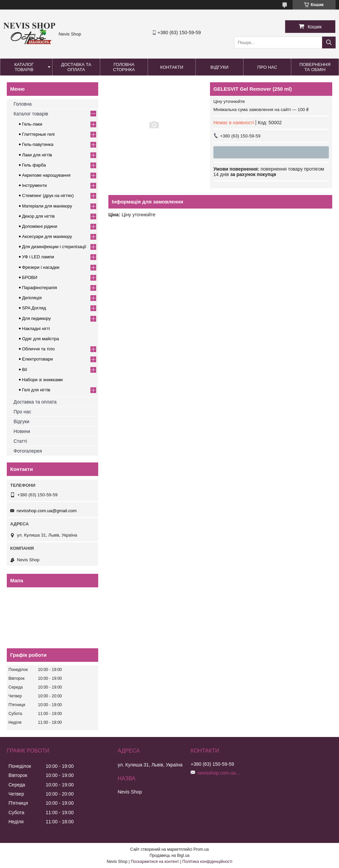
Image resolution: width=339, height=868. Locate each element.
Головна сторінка (124, 67)
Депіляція (32, 298)
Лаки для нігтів (37, 155)
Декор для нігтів (38, 216)
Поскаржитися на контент (155, 862)
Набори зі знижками (42, 380)
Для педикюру (36, 318)
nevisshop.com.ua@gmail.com (47, 511)
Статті (20, 441)
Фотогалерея (28, 451)
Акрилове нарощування (46, 175)
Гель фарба (34, 165)
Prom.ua (201, 849)
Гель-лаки (32, 124)
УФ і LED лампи (38, 257)
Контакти (172, 67)
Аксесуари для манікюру (47, 236)
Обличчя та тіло (38, 349)
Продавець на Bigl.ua (169, 855)
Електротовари (37, 359)
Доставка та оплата (76, 67)
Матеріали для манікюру (47, 206)
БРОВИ (30, 277)
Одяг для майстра (40, 339)
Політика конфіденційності (207, 862)
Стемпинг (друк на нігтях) (48, 196)
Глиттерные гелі (38, 134)
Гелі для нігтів (36, 390)
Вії (25, 370)
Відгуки (219, 67)
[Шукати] (329, 42)
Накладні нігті (36, 329)
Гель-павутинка (38, 144)
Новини (22, 431)
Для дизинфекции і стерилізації (54, 247)
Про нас (267, 67)
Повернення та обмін (315, 67)
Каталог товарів (24, 67)
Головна (23, 104)
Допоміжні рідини (40, 226)
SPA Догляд (34, 308)
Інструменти (34, 185)
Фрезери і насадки (41, 267)
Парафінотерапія (39, 288)
